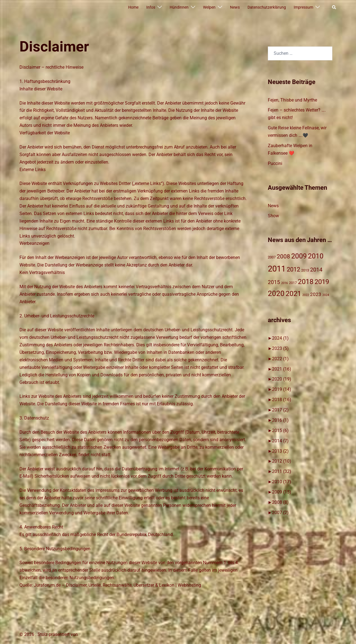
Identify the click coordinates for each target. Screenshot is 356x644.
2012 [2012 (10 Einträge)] (293, 269)
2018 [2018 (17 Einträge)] (306, 282)
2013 (280, 451)
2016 (280, 420)
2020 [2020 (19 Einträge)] (276, 293)
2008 (280, 502)
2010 (282, 482)
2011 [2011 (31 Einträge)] (277, 269)
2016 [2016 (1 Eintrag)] (285, 283)
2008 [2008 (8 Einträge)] (283, 256)
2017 (280, 410)
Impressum (303, 7)
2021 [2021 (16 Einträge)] (293, 294)
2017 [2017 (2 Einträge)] (293, 283)
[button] (334, 8)
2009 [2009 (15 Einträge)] (299, 256)
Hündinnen (179, 7)
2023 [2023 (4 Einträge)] (316, 294)
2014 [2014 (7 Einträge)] (316, 270)
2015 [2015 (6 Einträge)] (274, 282)
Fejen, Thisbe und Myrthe (292, 100)
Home (133, 7)
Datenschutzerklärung (267, 7)
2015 (280, 430)
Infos (151, 7)
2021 (282, 369)
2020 (282, 379)
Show (273, 216)
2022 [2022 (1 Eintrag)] (306, 295)
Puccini (275, 163)
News (235, 7)
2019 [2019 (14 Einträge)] (322, 282)
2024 (280, 338)
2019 (282, 389)
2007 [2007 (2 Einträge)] (272, 257)
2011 (282, 471)
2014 (280, 441)
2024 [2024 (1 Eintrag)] (326, 295)
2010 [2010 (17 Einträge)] (316, 256)
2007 (280, 513)
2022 (280, 359)
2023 (280, 348)
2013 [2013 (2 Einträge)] (305, 270)
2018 (282, 400)
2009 (282, 492)
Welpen (209, 7)
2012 (282, 461)
